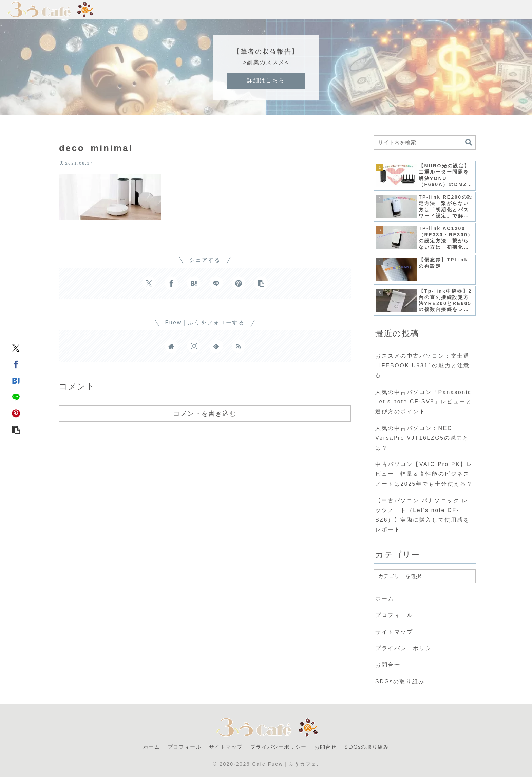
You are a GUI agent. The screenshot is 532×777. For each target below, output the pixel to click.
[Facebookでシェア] (16, 364)
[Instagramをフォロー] (194, 346)
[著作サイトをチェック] (171, 346)
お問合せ (388, 665)
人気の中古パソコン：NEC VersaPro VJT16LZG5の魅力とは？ (422, 438)
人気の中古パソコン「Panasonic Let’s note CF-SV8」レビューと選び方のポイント (424, 402)
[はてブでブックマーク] (16, 380)
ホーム (385, 599)
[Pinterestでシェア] (16, 413)
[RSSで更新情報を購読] (239, 346)
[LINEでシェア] (16, 397)
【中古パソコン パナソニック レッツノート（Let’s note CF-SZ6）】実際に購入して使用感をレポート (422, 515)
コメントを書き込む (205, 413)
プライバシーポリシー (407, 648)
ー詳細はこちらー (266, 80)
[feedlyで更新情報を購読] (216, 346)
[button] (16, 429)
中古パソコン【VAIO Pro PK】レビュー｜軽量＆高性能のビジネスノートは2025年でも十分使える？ (424, 474)
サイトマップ (394, 632)
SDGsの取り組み (400, 681)
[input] (425, 143)
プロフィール (394, 615)
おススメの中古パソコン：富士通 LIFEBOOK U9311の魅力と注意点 (423, 366)
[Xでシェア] (16, 348)
